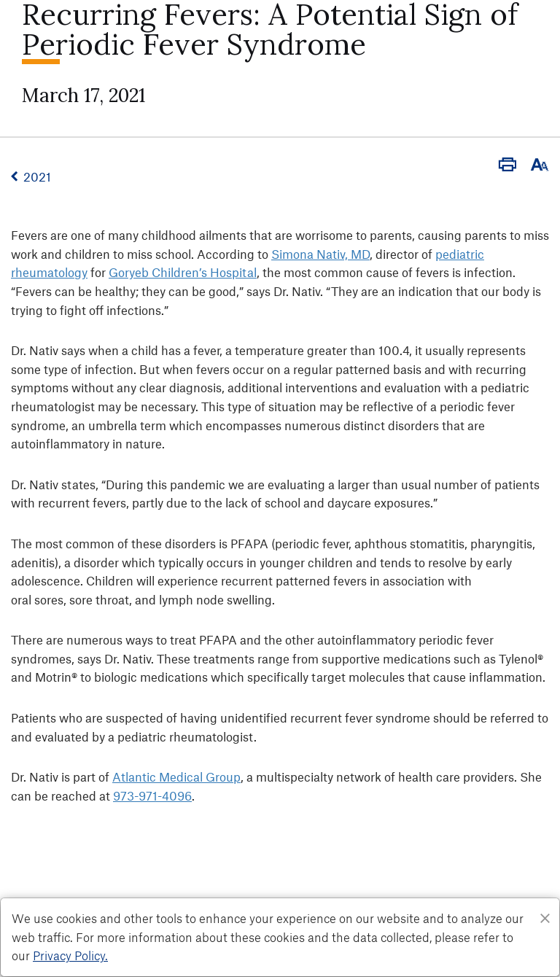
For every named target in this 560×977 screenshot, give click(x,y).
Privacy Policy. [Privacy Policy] (70, 955)
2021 (37, 176)
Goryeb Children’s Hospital (183, 272)
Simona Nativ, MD (320, 254)
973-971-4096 (152, 795)
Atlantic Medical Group (176, 776)
